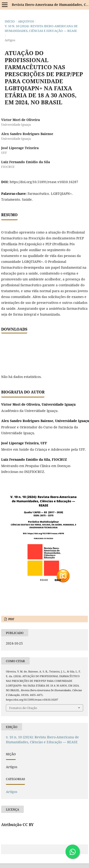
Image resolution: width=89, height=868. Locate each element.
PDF (11, 619)
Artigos (12, 792)
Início (10, 21)
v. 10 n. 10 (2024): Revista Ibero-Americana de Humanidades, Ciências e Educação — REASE (41, 28)
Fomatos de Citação (23, 708)
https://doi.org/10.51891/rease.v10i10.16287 (44, 182)
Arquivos (26, 21)
